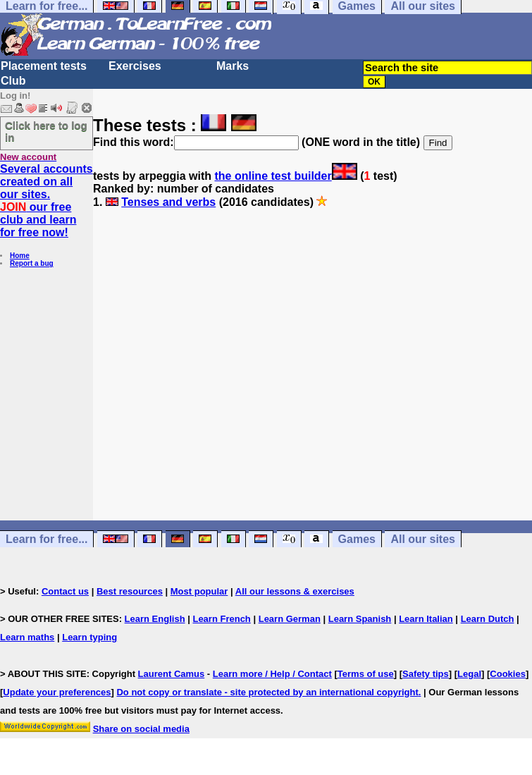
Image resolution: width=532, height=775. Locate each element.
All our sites (423, 539)
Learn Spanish (360, 619)
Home (20, 256)
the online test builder (273, 176)
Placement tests (44, 66)
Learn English (155, 619)
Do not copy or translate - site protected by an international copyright (267, 692)
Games (357, 539)
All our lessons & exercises (295, 591)
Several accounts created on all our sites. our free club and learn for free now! (47, 201)
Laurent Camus (172, 674)
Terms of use (366, 674)
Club (13, 81)
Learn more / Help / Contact (272, 674)
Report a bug (32, 263)
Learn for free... (47, 539)
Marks (233, 66)
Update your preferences (57, 692)
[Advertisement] (313, 371)
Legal (469, 674)
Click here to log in (46, 131)
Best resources (130, 591)
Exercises (135, 66)
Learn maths (27, 637)
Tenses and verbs (168, 202)
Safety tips (426, 674)
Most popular (199, 591)
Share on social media (141, 729)
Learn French (221, 619)
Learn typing (89, 637)
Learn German (290, 619)
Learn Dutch (488, 619)
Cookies (508, 674)
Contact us (65, 591)
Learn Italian (426, 619)
